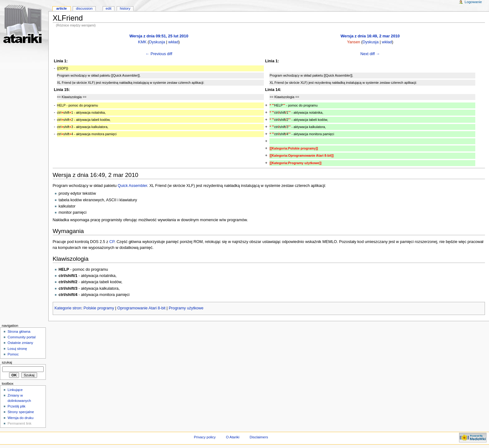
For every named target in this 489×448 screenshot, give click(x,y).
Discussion (84, 8)
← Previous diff (159, 54)
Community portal (22, 337)
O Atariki (232, 437)
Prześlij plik (16, 406)
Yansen (354, 42)
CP (112, 242)
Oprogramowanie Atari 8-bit (141, 308)
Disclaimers (259, 437)
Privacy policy (205, 437)
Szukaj (7, 362)
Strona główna (19, 331)
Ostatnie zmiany (20, 343)
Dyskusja (157, 42)
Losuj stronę (17, 349)
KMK (142, 42)
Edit (109, 8)
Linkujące (15, 390)
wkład (173, 42)
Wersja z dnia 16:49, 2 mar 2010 (370, 36)
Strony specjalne (21, 412)
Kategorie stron (68, 308)
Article (61, 8)
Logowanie (473, 2)
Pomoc (13, 354)
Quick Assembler (132, 186)
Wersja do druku (20, 418)
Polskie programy (99, 308)
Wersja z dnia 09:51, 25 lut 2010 (159, 36)
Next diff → (370, 54)
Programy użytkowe (186, 308)
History (125, 8)
